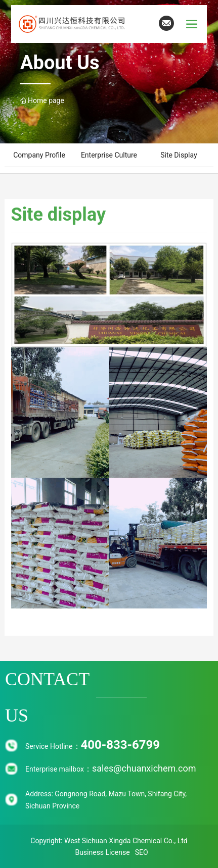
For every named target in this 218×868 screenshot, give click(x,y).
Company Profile (39, 155)
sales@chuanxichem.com (144, 768)
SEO (142, 852)
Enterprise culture (109, 155)
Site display (179, 155)
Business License (102, 852)
